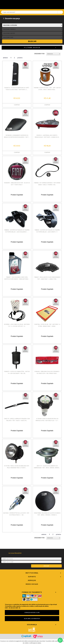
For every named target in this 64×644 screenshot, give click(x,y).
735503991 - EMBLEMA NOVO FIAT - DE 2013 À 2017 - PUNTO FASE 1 (17, 184)
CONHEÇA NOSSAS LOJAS (32, 613)
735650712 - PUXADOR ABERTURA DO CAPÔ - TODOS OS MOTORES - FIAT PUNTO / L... (17, 89)
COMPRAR (17, 105)
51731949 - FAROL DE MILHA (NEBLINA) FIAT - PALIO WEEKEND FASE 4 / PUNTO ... (17, 467)
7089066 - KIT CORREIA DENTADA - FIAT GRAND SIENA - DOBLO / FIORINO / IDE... (47, 184)
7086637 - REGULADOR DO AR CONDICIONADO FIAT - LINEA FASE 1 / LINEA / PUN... (47, 278)
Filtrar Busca (32, 48)
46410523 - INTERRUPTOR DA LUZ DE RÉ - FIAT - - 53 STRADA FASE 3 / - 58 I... (17, 514)
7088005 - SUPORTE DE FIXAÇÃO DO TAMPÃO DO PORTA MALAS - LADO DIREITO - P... (47, 231)
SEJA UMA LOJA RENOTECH (32, 619)
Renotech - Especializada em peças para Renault (32, 4)
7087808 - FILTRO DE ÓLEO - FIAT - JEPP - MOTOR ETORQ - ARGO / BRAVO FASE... (47, 89)
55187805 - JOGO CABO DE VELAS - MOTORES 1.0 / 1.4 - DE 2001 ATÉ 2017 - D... (17, 325)
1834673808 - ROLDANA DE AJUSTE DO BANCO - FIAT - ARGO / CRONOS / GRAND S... (47, 514)
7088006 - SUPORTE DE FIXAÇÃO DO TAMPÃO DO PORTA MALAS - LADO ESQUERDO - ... (17, 231)
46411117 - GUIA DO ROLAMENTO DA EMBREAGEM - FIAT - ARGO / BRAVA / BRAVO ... (47, 467)
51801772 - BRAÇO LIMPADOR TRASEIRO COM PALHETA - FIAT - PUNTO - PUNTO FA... (17, 420)
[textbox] (32, 12)
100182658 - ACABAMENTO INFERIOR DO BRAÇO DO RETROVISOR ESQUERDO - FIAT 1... (17, 136)
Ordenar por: (40, 54)
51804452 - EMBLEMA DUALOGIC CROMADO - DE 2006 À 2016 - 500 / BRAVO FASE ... (47, 372)
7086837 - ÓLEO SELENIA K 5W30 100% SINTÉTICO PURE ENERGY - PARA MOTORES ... (17, 278)
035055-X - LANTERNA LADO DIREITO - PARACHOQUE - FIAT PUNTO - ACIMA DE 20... (47, 136)
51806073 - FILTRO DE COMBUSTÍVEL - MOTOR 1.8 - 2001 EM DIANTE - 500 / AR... (17, 372)
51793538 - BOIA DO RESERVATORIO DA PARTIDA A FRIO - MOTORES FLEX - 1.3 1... (47, 420)
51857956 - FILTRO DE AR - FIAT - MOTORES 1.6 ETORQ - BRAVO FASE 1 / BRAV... (47, 325)
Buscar (32, 41)
